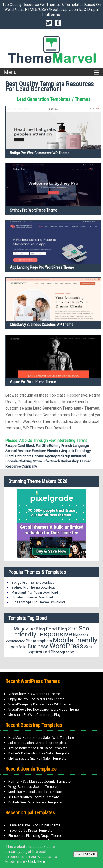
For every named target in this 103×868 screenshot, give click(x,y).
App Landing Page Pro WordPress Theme (42, 267)
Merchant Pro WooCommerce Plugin (36, 715)
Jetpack (68, 451)
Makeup (64, 456)
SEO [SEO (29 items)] (73, 629)
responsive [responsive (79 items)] (55, 634)
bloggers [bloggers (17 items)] (81, 635)
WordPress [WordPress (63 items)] (66, 646)
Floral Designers (18, 456)
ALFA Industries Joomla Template (34, 797)
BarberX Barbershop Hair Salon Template (39, 753)
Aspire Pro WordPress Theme (33, 382)
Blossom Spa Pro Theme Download (38, 602)
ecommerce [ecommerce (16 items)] (16, 641)
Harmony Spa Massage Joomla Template (39, 782)
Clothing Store (30, 461)
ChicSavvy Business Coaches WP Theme (42, 325)
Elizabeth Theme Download (32, 597)
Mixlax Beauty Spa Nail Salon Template (37, 759)
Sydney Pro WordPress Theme (34, 210)
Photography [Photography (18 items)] (62, 652)
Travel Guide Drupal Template (30, 831)
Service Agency (44, 456)
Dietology (83, 451)
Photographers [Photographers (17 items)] (39, 641)
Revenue (24, 451)
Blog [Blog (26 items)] (41, 629)
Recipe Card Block (20, 446)
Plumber (53, 451)
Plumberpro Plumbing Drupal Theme (35, 836)
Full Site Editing (48, 446)
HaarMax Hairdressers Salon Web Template (41, 738)
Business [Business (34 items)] (38, 646)
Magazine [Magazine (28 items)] (24, 629)
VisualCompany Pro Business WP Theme (39, 704)
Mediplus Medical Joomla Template (35, 792)
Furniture (39, 451)
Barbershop (70, 461)
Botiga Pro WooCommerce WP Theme (40, 153)
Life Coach (51, 461)
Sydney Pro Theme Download (34, 588)
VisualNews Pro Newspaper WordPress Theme (44, 710)
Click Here (37, 861)
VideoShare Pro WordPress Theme (34, 694)
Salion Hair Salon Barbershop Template (37, 743)
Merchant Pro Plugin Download (35, 592)
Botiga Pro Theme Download (33, 583)
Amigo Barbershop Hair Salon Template (38, 748)
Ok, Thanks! (85, 854)
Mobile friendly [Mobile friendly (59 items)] (75, 640)
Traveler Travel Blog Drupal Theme (34, 825)
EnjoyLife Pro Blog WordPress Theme (36, 699)
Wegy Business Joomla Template (34, 787)
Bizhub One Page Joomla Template (35, 802)
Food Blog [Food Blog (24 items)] (57, 629)
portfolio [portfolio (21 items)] (19, 647)
